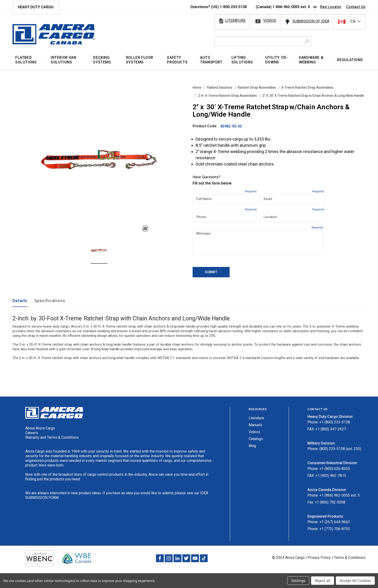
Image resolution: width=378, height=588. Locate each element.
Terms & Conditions (350, 558)
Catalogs (256, 439)
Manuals (255, 425)
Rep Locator (331, 7)
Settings (298, 581)
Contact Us (356, 7)
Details (20, 301)
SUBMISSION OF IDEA (311, 21)
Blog (252, 446)
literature (235, 20)
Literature (256, 418)
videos (270, 20)
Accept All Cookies (355, 581)
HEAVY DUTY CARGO (36, 7)
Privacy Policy (319, 558)
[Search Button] (307, 41)
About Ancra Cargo (40, 428)
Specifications (50, 301)
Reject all (323, 581)
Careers (32, 433)
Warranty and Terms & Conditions (52, 437)
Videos (254, 432)
